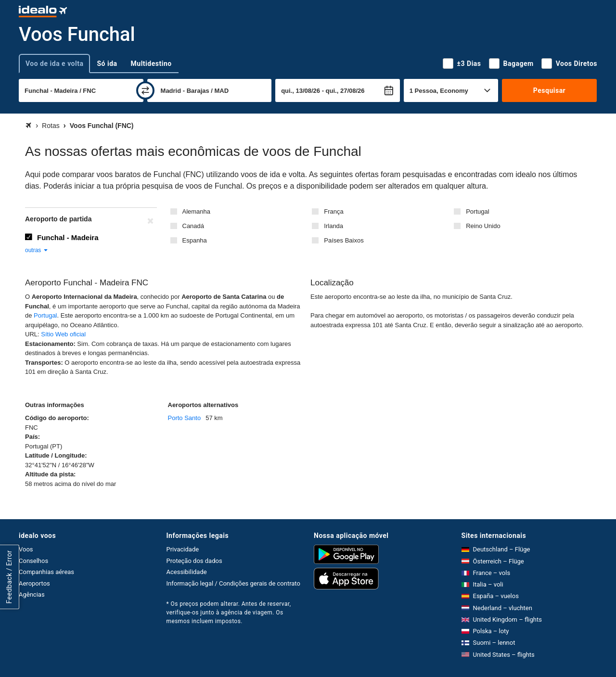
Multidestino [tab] (151, 64)
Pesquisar (549, 90)
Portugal (477, 211)
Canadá (193, 226)
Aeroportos (34, 583)
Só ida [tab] (107, 64)
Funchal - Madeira (68, 237)
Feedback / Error (9, 577)
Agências (32, 594)
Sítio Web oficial (63, 334)
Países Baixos (344, 240)
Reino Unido (483, 226)
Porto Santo (185, 418)
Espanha (195, 240)
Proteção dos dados (194, 561)
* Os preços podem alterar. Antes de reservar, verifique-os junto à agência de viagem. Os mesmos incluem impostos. (229, 613)
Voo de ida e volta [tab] (54, 64)
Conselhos (33, 561)
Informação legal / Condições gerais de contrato (233, 583)
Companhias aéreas (46, 572)
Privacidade (183, 549)
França (334, 211)
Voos (26, 549)
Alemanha (197, 211)
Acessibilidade (187, 572)
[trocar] (145, 90)
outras (37, 250)
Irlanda (334, 226)
